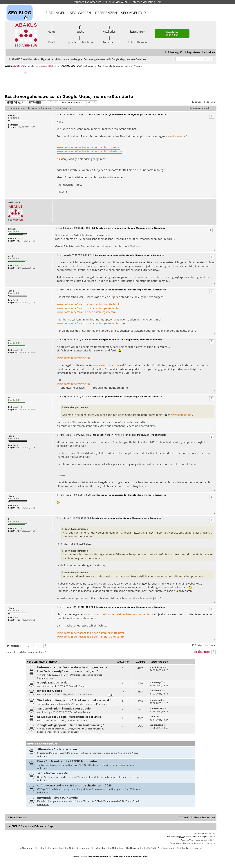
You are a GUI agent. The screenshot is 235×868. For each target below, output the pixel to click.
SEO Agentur (133, 13)
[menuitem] (208, 52)
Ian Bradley (210, 833)
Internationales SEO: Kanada (57, 798)
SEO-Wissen (80, 13)
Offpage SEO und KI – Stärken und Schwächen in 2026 (74, 786)
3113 (19, 350)
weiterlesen (43, 756)
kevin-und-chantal (51, 729)
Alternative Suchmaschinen (57, 749)
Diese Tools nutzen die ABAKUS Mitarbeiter (67, 761)
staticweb (159, 667)
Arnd (157, 717)
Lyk (10, 341)
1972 (19, 238)
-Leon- (11, 115)
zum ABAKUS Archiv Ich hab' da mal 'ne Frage (30, 826)
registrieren (19, 66)
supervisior (47, 694)
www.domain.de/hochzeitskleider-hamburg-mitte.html (118, 614)
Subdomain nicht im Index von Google (64, 709)
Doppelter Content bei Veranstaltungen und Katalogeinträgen (40, 108)
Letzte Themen (138, 39)
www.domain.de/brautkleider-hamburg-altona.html (88, 308)
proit (44, 675)
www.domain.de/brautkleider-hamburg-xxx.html (87, 312)
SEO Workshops (99, 848)
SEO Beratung (117, 848)
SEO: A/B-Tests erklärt (53, 773)
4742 (19, 265)
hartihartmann (49, 704)
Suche (80, 29)
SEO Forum (109, 2)
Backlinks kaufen (135, 848)
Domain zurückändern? (203, 108)
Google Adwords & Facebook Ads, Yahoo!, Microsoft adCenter (70, 730)
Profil (52, 39)
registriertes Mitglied (45, 66)
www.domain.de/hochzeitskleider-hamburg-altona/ (88, 147)
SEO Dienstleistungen (78, 848)
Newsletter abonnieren (172, 33)
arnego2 (158, 682)
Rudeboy (46, 712)
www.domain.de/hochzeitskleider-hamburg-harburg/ (89, 151)
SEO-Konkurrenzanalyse (190, 848)
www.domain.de (176, 136)
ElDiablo (12, 229)
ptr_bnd (158, 700)
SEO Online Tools (56, 848)
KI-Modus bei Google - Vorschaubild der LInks (69, 717)
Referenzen (106, 13)
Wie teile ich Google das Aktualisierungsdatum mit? (74, 700)
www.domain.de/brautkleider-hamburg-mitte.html (88, 304)
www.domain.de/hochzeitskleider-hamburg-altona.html (91, 637)
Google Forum (85, 694)
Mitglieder (109, 29)
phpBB (181, 836)
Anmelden (109, 39)
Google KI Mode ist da (52, 683)
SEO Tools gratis (167, 848)
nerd (11, 256)
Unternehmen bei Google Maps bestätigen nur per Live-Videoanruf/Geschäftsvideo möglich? (73, 669)
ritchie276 (47, 720)
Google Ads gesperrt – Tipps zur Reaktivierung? (71, 725)
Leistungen (55, 13)
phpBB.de (210, 840)
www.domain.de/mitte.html (74, 358)
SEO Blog (40, 848)
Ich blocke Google (50, 691)
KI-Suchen (81, 686)
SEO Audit (151, 848)
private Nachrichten (80, 39)
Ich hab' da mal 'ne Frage (94, 704)
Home (52, 29)
